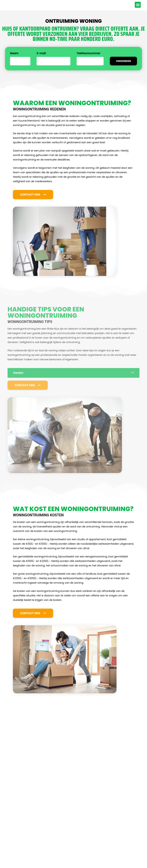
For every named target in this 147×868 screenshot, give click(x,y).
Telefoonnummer (88, 59)
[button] (138, 7)
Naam (14, 59)
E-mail (41, 59)
